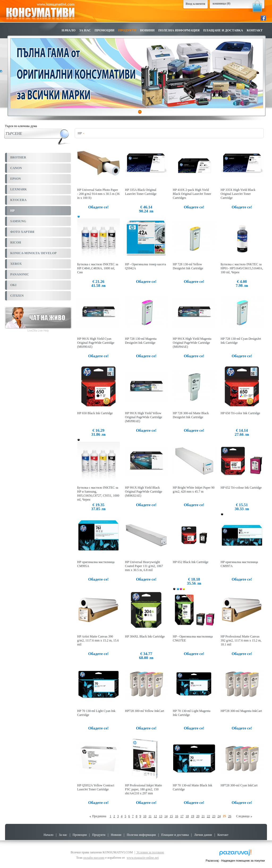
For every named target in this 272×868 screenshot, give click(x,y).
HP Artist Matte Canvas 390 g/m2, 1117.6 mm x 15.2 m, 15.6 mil (98, 640)
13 (161, 816)
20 (198, 816)
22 (209, 816)
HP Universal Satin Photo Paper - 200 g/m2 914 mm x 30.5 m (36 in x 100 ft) (99, 194)
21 (203, 816)
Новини (147, 30)
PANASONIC (20, 274)
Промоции (105, 30)
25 (224, 816)
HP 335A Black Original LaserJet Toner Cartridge (141, 192)
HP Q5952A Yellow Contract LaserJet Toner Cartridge (96, 787)
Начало (69, 30)
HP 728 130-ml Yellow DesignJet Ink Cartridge (188, 266)
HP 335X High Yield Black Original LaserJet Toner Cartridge (238, 194)
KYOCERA (18, 200)
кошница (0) (222, 3)
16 (177, 816)
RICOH (16, 242)
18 (187, 816)
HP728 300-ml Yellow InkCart (145, 711)
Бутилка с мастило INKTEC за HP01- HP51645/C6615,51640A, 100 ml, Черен (242, 268)
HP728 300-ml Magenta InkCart (241, 711)
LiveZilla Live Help (38, 331)
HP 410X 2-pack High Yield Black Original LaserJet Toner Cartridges (192, 194)
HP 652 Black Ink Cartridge (191, 562)
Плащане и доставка (223, 30)
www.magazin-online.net (143, 858)
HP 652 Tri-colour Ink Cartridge (241, 488)
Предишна (98, 816)
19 (193, 816)
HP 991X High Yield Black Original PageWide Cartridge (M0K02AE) (144, 492)
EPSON (16, 179)
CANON (16, 168)
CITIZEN (17, 296)
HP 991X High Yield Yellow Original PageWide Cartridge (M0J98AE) (144, 417)
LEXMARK (19, 189)
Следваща (244, 816)
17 (182, 816)
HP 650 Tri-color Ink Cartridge (241, 413)
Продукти (127, 30)
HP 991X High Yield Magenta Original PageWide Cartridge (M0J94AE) (192, 343)
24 (219, 816)
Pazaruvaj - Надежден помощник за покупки (235, 861)
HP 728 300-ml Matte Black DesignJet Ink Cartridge (191, 415)
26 (230, 816)
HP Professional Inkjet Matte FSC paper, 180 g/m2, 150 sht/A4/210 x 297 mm (144, 789)
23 (214, 816)
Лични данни (203, 835)
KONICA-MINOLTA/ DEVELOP (33, 253)
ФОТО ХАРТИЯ (22, 232)
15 (171, 816)
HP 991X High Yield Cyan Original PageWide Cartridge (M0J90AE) (96, 343)
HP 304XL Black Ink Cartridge (145, 636)
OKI (13, 285)
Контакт (255, 30)
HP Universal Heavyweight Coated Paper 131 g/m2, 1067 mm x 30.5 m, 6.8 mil (144, 566)
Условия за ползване (150, 852)
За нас (85, 30)
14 (166, 816)
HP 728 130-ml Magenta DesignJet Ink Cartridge (141, 341)
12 (155, 816)
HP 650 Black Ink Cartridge (95, 413)
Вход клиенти (195, 4)
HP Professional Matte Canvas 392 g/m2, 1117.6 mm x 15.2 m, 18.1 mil (241, 640)
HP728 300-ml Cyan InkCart (239, 785)
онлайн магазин (94, 858)
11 (150, 816)
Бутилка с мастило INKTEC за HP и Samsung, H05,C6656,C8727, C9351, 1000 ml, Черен (98, 494)
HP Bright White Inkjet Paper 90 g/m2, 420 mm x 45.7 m (194, 490)
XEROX (16, 264)
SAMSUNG (18, 221)
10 (145, 816)
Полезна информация (179, 30)
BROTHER (18, 157)
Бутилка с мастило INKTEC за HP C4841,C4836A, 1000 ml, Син (98, 268)
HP (13, 211)
